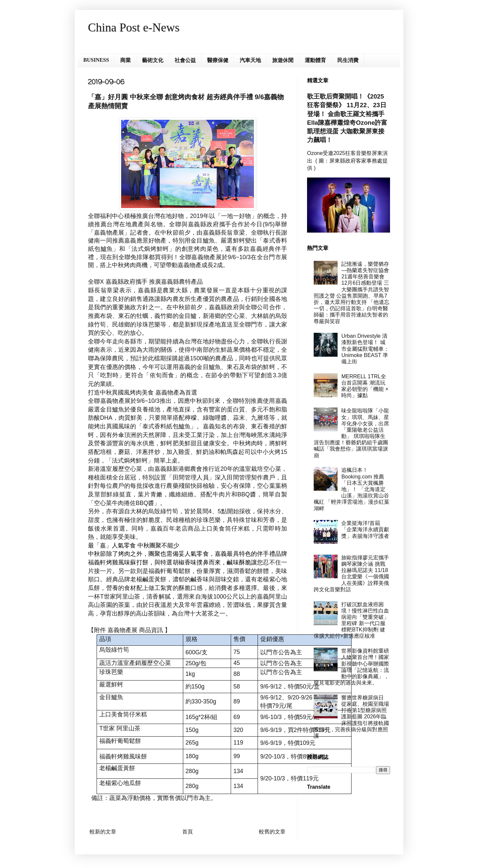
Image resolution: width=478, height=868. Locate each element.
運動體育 (315, 60)
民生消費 (348, 60)
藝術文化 (153, 60)
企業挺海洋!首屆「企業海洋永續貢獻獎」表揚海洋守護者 (365, 529)
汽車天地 (250, 60)
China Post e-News (134, 28)
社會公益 (185, 60)
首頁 (188, 832)
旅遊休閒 (283, 60)
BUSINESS (96, 60)
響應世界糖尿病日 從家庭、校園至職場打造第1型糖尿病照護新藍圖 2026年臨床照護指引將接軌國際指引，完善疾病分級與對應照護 (351, 717)
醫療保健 (218, 60)
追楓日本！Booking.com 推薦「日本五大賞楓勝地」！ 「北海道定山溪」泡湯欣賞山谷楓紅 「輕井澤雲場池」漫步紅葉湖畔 (352, 489)
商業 (125, 60)
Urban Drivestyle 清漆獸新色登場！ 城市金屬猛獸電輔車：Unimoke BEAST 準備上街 (365, 349)
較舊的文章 (272, 832)
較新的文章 (103, 832)
